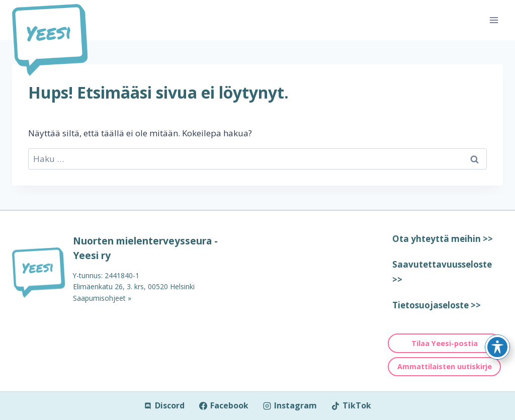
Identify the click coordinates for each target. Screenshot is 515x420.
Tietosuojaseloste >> (437, 305)
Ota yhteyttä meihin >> (443, 239)
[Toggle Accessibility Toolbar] (497, 347)
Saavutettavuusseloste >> (442, 272)
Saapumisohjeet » (102, 298)
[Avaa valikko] (494, 20)
